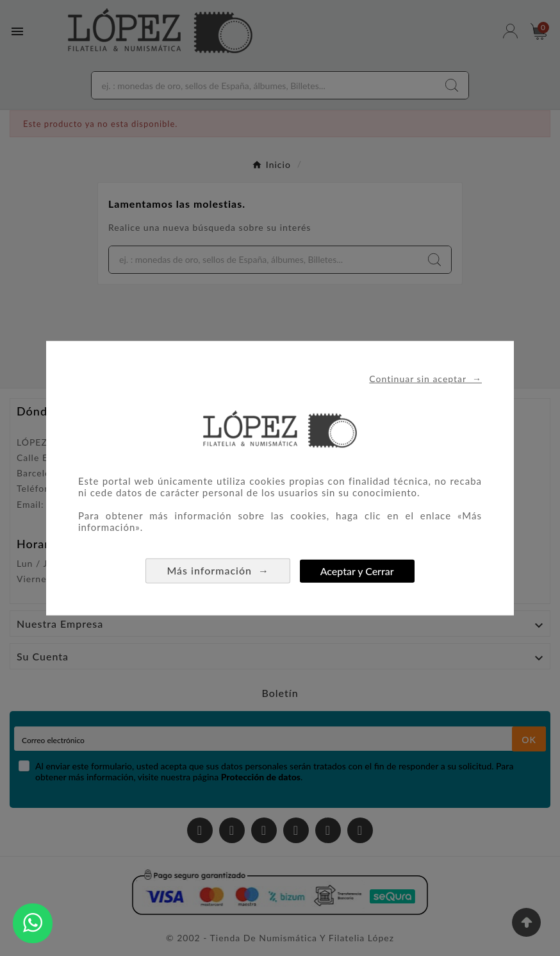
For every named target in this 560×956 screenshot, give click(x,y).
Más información (218, 570)
